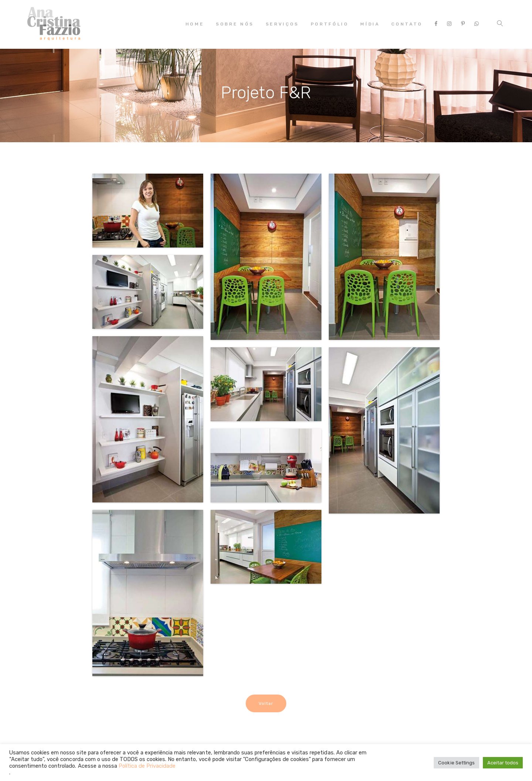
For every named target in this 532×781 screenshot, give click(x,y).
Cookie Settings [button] (456, 763)
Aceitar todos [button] (503, 763)
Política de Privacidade (147, 766)
